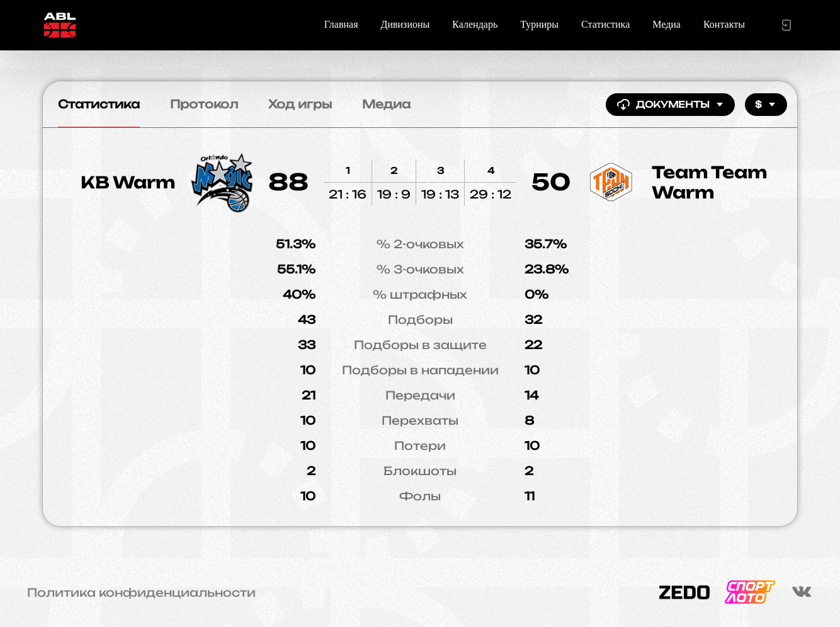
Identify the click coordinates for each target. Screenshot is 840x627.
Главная (341, 24)
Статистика (605, 24)
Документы (670, 105)
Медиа (667, 24)
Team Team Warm (709, 182)
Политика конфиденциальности (141, 592)
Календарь (475, 24)
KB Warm (128, 182)
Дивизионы (406, 24)
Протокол (204, 104)
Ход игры (300, 104)
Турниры (539, 24)
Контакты (724, 24)
